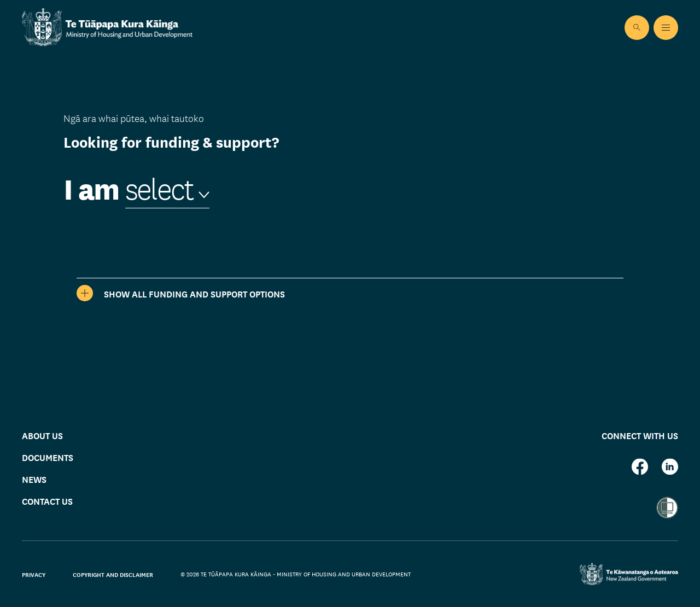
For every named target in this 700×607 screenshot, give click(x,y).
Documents (48, 457)
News (34, 479)
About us (42, 435)
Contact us (47, 501)
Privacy (34, 574)
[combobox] (167, 189)
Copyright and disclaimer (113, 574)
